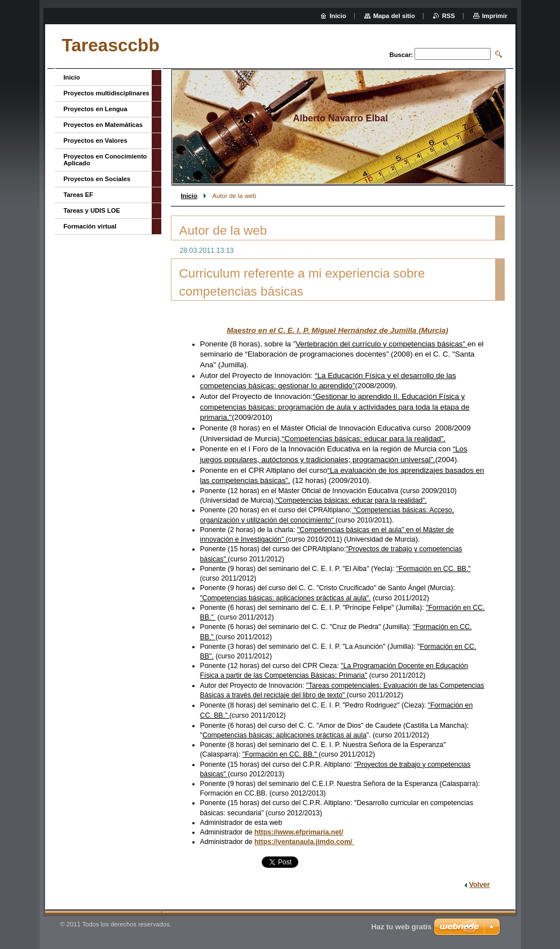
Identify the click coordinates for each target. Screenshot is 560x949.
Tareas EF (79, 195)
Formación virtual (90, 226)
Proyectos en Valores (96, 140)
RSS (449, 16)
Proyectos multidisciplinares (107, 93)
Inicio (189, 196)
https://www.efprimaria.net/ (299, 832)
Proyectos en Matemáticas (103, 125)
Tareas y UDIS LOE (92, 210)
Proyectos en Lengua (96, 109)
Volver (480, 885)
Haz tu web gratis (401, 927)
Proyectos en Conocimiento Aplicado (105, 160)
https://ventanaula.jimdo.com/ (304, 842)
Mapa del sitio (394, 16)
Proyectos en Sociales (97, 179)
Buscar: (402, 55)
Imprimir (495, 16)
